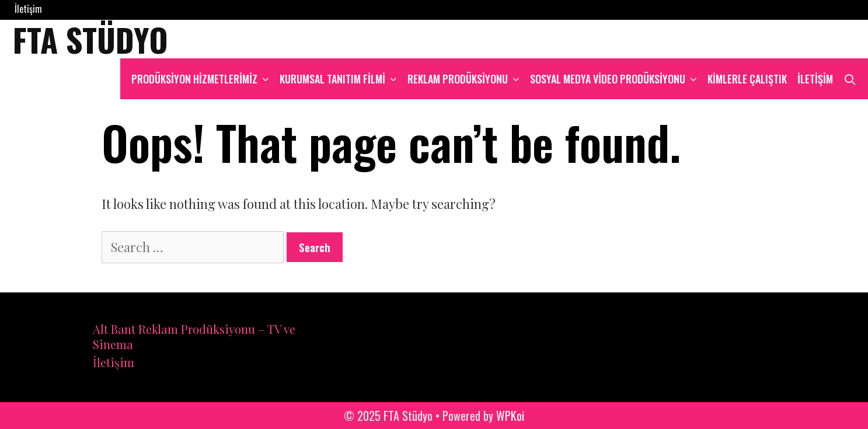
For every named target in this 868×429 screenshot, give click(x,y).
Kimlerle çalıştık (747, 79)
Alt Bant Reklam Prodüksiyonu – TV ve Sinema (194, 336)
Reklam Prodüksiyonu (466, 79)
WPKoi (510, 416)
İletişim (28, 9)
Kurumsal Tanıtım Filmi (341, 79)
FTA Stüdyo (90, 39)
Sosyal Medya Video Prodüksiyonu (616, 79)
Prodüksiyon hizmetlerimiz (203, 79)
